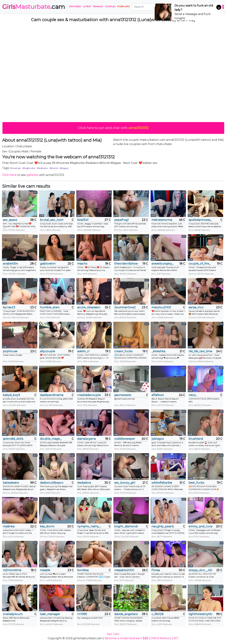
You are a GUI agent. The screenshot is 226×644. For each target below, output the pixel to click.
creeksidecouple (89, 395)
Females (98, 6)
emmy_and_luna (200, 526)
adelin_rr (83, 351)
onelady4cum (13, 614)
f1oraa (156, 570)
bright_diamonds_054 (126, 526)
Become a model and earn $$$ (126, 638)
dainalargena (86, 439)
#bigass (64, 168)
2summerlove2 (125, 307)
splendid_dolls (13, 439)
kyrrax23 (9, 307)
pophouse (10, 351)
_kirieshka (158, 351)
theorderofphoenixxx (126, 264)
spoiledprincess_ (200, 220)
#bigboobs (29, 168)
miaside (45, 570)
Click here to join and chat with (113, 128)
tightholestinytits (200, 614)
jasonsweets (123, 395)
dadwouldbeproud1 (52, 483)
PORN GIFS (123, 6)
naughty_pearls (163, 526)
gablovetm (48, 264)
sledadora (84, 483)
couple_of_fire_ (200, 264)
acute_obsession (89, 307)
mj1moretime (12, 570)
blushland (196, 439)
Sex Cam (113, 634)
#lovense (15, 168)
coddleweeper (125, 439)
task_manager (50, 614)
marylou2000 (161, 307)
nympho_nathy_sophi (89, 526)
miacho (82, 264)
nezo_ (193, 395)
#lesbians (42, 168)
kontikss (83, 570)
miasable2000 (124, 570)
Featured (75, 6)
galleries (32, 175)
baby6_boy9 (11, 395)
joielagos (158, 439)
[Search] (153, 7)
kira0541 (83, 220)
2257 (175, 638)
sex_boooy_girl (125, 483)
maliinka (9, 526)
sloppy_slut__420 (200, 570)
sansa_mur (196, 307)
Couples (110, 6)
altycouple (47, 351)
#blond (54, 168)
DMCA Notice (160, 638)
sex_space (10, 220)
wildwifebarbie (162, 483)
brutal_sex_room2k (52, 220)
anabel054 (10, 264)
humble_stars (50, 307)
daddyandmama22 (52, 395)
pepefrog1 (121, 220)
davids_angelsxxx (126, 614)
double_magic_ (51, 439)
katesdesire (11, 483)
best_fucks (196, 483)
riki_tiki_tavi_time (200, 351)
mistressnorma (162, 220)
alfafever (158, 395)
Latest (87, 6)
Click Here (9, 175)
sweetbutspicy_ (163, 264)
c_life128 (157, 614)
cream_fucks (123, 351)
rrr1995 (82, 614)
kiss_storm (47, 526)
